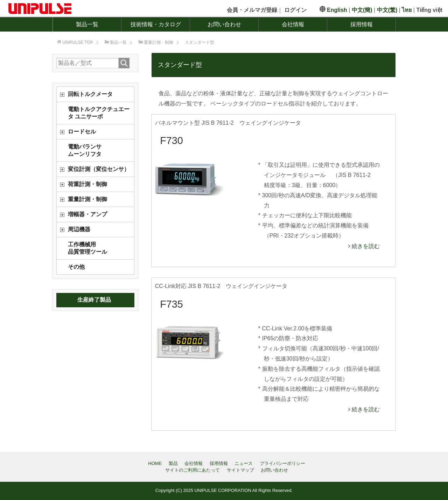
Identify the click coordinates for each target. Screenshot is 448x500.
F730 (171, 141)
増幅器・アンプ (87, 214)
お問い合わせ (224, 24)
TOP (78, 42)
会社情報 (293, 24)
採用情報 (362, 24)
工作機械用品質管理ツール (87, 248)
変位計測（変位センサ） (99, 169)
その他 (76, 267)
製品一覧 (87, 24)
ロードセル (82, 132)
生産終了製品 (94, 300)
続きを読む (365, 246)
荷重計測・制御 (87, 184)
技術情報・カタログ (156, 24)
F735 (171, 304)
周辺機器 (79, 229)
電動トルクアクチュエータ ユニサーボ (99, 113)
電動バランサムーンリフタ (85, 150)
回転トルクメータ (90, 94)
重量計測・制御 (87, 199)
